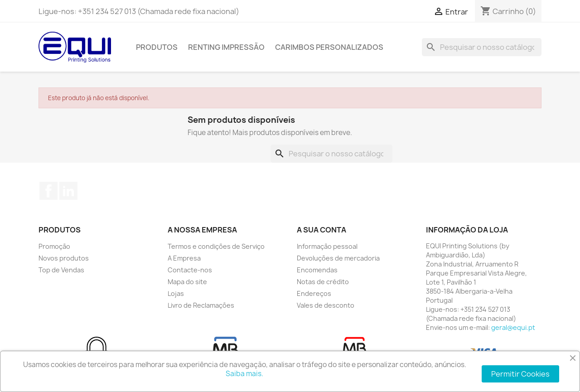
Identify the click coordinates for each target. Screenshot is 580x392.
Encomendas (317, 270)
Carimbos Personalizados (329, 47)
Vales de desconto (326, 305)
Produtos (157, 47)
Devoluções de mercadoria (338, 258)
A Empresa (184, 258)
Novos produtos (64, 258)
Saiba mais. (244, 374)
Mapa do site (187, 282)
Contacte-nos (190, 270)
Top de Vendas (61, 270)
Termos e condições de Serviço (216, 246)
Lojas (176, 293)
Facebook (48, 191)
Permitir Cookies (520, 374)
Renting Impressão (226, 47)
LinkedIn (68, 191)
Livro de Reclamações (201, 305)
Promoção (54, 246)
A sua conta (321, 230)
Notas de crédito (323, 282)
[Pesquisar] (482, 47)
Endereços (314, 293)
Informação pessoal (327, 246)
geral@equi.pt (513, 327)
